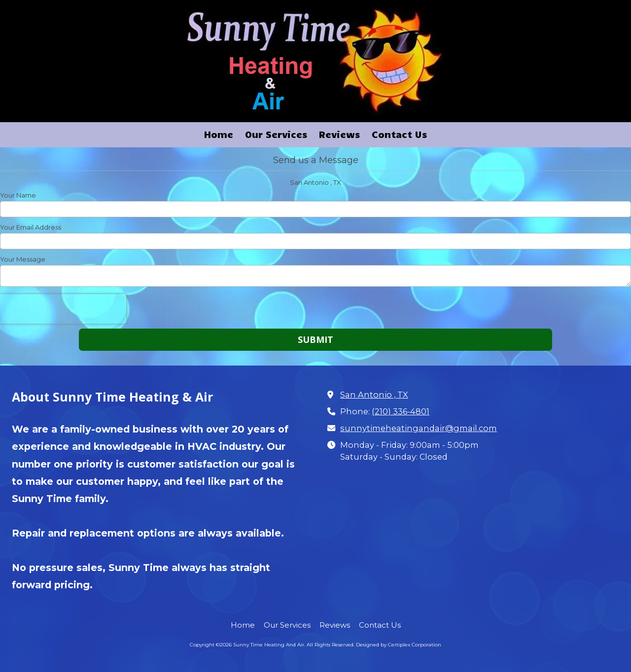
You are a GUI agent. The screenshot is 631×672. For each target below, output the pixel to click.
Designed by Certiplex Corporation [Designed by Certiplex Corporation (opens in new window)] (399, 645)
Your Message (23, 259)
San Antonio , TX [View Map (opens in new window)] (374, 395)
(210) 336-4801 (401, 411)
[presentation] (63, 309)
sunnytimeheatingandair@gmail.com (419, 428)
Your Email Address (31, 227)
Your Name (18, 195)
